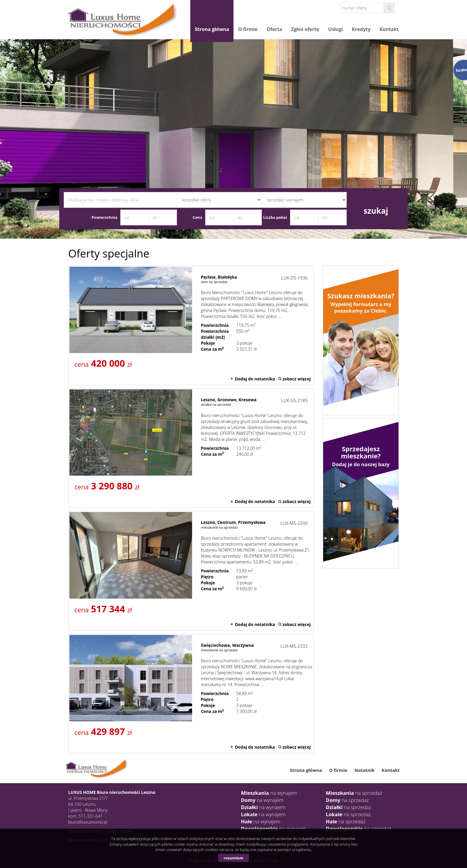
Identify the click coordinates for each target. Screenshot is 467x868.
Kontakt (389, 29)
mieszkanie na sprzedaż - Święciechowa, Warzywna (191, 694)
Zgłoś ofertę (305, 29)
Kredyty (361, 29)
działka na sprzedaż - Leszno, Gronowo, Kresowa (191, 448)
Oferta (274, 29)
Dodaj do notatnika (255, 379)
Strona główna (212, 29)
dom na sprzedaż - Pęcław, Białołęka (191, 325)
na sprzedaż (354, 793)
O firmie (248, 29)
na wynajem (269, 793)
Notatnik (364, 770)
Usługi (336, 29)
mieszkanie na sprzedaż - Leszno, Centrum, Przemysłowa (191, 571)
